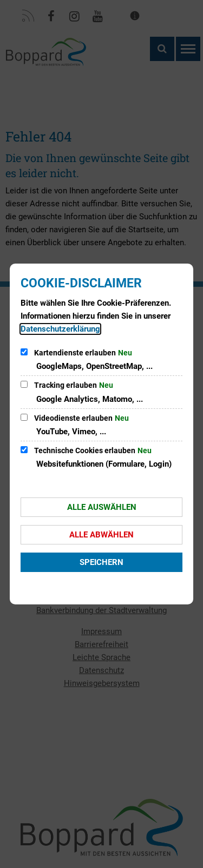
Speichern (101, 562)
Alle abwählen (101, 535)
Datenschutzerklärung (60, 329)
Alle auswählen (102, 507)
